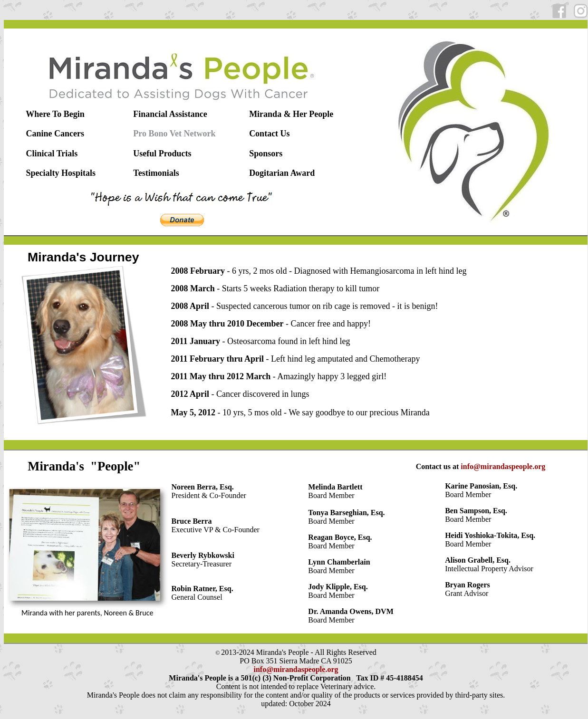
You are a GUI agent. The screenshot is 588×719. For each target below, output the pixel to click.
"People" (115, 466)
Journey (115, 257)
